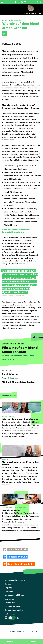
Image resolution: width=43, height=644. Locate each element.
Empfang (9, 588)
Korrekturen (10, 602)
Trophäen (9, 591)
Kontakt (8, 584)
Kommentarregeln (12, 606)
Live (11, 641)
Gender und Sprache (14, 610)
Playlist (33, 641)
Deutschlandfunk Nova (15, 580)
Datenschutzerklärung (14, 595)
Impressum (10, 599)
